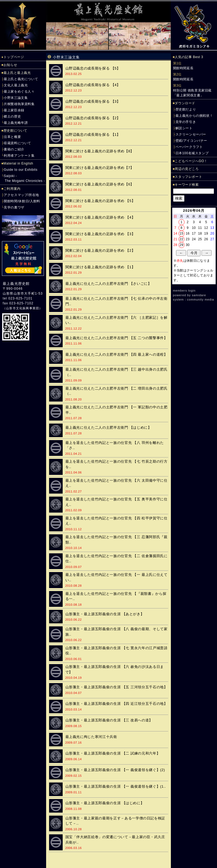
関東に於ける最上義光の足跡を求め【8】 (100, 151)
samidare (199, 295)
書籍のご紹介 (14, 149)
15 (181, 233)
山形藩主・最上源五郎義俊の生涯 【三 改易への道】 (109, 720)
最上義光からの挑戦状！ (194, 116)
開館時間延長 (183, 68)
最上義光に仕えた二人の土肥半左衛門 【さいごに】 (108, 284)
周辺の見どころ (187, 169)
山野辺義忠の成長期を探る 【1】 (93, 135)
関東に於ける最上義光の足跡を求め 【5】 (100, 201)
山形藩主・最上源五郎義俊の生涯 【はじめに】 (105, 803)
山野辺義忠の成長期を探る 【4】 (93, 85)
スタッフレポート (188, 177)
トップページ (14, 57)
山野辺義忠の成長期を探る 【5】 (93, 68)
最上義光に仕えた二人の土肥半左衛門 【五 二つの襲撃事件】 (117, 338)
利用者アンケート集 (19, 156)
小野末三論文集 (16, 98)
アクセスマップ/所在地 (21, 195)
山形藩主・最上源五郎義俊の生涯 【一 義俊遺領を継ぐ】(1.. (116, 786)
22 (181, 239)
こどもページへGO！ (191, 161)
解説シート (184, 128)
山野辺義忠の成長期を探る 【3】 (93, 101)
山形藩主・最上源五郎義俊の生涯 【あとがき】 (105, 614)
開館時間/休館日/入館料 (22, 201)
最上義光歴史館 (16, 284)
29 (181, 245)
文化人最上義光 (16, 85)
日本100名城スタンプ (192, 153)
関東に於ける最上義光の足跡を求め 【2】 (100, 250)
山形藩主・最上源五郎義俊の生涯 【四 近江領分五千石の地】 (117, 704)
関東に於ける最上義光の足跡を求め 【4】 (100, 217)
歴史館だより (186, 109)
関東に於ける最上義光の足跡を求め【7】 (100, 168)
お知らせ (10, 65)
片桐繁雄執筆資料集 (19, 104)
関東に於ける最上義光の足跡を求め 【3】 (100, 234)
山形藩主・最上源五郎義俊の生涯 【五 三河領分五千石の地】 (117, 687)
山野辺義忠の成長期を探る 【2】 (93, 118)
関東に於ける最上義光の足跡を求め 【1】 (100, 267)
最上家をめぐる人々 (19, 91)
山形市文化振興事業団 (23, 308)
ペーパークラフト (189, 147)
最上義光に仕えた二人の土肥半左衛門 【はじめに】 (108, 427)
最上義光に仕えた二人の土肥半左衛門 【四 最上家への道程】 (117, 354)
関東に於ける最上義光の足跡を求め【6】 (100, 184)
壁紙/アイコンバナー (191, 141)
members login (184, 291)
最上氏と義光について (21, 79)
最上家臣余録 (14, 110)
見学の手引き (186, 122)
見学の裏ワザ (14, 207)
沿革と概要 (12, 137)
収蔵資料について (17, 143)
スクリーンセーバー (191, 134)
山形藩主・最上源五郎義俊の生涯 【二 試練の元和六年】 (113, 753)
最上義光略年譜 (16, 123)
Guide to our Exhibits (21, 170)
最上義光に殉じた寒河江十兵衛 (91, 737)
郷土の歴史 (12, 116)
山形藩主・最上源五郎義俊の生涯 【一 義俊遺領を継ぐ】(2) (115, 770)
